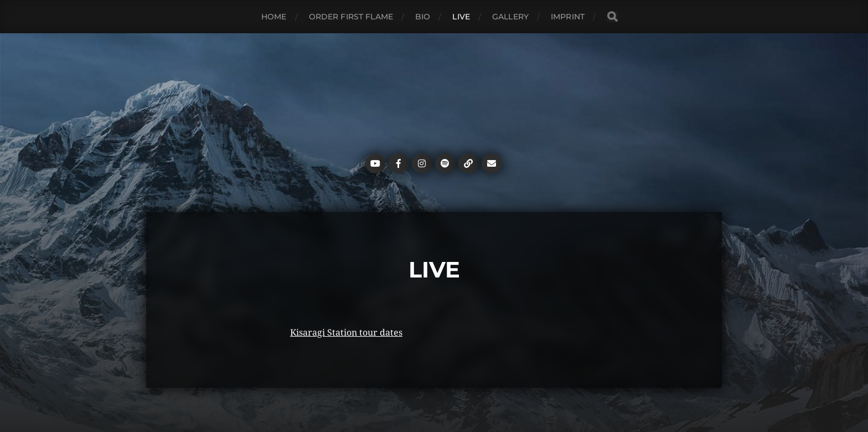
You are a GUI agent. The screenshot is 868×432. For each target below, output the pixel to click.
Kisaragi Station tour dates (346, 333)
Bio (423, 17)
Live (461, 17)
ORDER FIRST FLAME (351, 17)
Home (274, 17)
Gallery (510, 17)
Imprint (568, 17)
